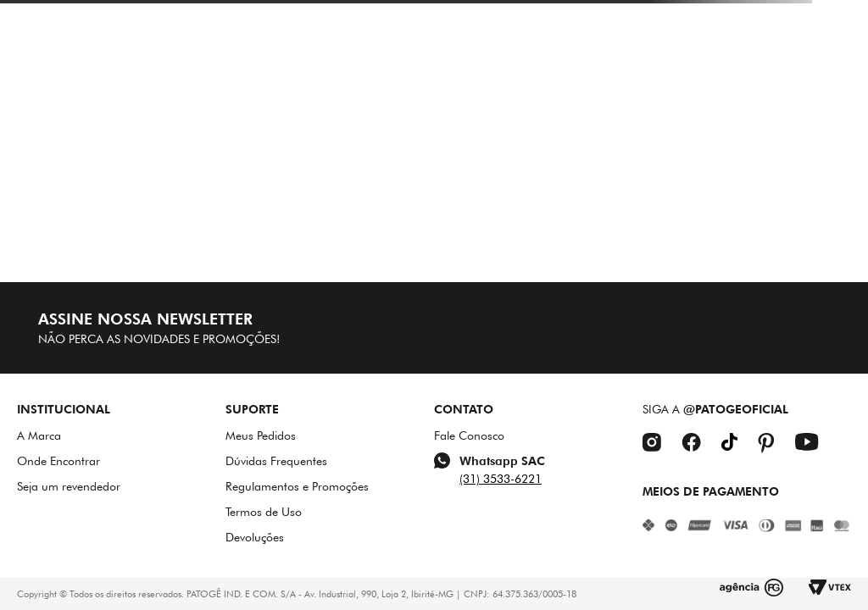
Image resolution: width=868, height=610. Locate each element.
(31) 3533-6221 (501, 479)
